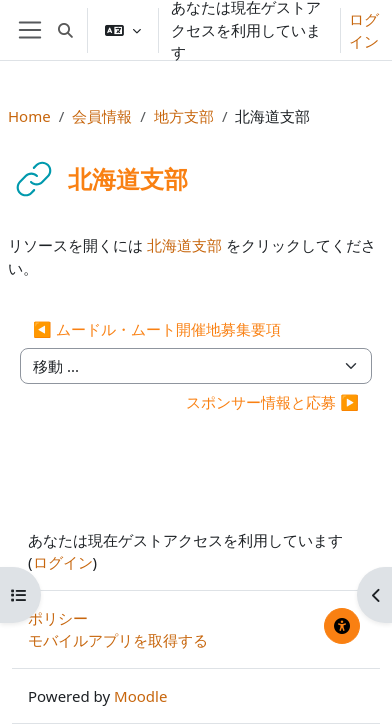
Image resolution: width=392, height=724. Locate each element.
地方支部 (184, 116)
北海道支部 (184, 245)
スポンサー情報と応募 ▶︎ (272, 402)
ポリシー (58, 618)
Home (29, 116)
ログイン (364, 30)
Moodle (140, 696)
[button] (65, 30)
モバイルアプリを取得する (118, 640)
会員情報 (102, 116)
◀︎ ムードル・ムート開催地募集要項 (157, 329)
